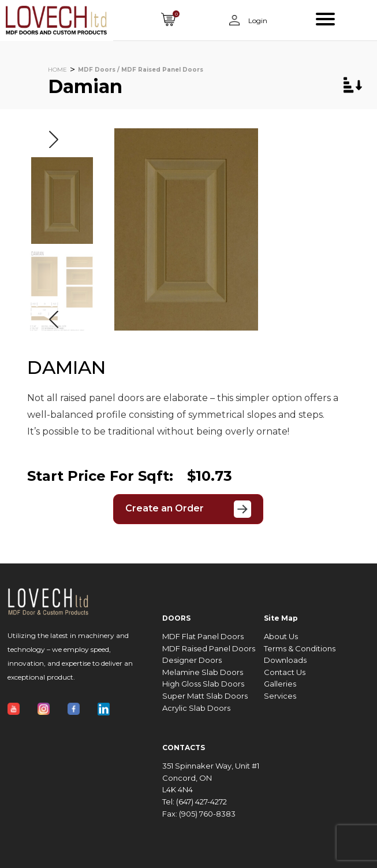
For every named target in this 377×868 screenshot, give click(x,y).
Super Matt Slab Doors (205, 696)
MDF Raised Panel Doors (209, 649)
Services (280, 696)
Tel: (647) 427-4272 (195, 802)
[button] (54, 139)
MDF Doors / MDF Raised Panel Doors (141, 70)
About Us (281, 637)
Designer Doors (192, 660)
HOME (57, 70)
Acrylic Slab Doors (196, 708)
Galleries (280, 684)
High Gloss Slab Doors (203, 684)
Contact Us (285, 672)
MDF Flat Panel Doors (203, 637)
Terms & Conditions (300, 649)
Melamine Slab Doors (203, 672)
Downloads (285, 660)
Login (257, 21)
